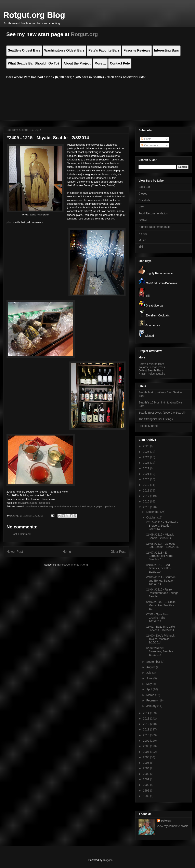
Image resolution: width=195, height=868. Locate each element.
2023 (147, 463)
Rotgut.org (84, 34)
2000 (147, 785)
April (149, 689)
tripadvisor (109, 506)
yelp (98, 506)
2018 (147, 490)
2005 (147, 763)
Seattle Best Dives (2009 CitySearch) (162, 413)
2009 (147, 741)
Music (142, 240)
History (143, 233)
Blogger (107, 860)
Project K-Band (148, 426)
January (152, 706)
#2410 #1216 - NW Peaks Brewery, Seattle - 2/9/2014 (162, 526)
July (149, 673)
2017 (147, 496)
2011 (147, 729)
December (153, 512)
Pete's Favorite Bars (151, 364)
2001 (147, 779)
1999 (147, 791)
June (150, 678)
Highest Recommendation (155, 227)
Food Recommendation (153, 213)
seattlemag (47, 506)
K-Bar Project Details (152, 374)
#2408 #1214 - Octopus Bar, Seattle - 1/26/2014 (162, 545)
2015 (147, 507)
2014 (147, 713)
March (151, 695)
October (152, 517)
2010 (147, 735)
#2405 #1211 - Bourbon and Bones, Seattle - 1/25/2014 (161, 581)
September (154, 662)
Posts (146, 139)
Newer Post (15, 552)
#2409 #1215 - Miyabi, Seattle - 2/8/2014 (160, 536)
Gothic (143, 220)
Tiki (141, 247)
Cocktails (144, 200)
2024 (147, 457)
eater (75, 506)
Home (67, 552)
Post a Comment (21, 534)
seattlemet (31, 506)
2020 (147, 479)
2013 (147, 718)
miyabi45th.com (28, 503)
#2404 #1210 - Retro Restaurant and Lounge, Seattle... (162, 593)
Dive (141, 207)
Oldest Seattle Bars (151, 370)
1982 (147, 796)
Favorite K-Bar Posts (152, 367)
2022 (147, 468)
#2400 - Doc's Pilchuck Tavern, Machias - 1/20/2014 (160, 639)
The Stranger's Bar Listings (156, 419)
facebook (44, 503)
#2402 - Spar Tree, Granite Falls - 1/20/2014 (158, 618)
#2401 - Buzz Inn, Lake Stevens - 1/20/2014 (160, 628)
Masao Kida (109, 174)
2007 (147, 752)
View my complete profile (173, 826)
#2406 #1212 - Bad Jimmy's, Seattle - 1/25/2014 (158, 568)
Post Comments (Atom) (74, 565)
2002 (147, 774)
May (149, 684)
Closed (143, 194)
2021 (147, 474)
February (152, 700)
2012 (147, 724)
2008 (147, 746)
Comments (149, 145)
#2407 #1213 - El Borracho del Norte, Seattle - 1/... (159, 556)
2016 (147, 501)
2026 (147, 446)
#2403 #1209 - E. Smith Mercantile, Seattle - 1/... (161, 605)
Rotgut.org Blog (34, 15)
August (151, 667)
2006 (147, 757)
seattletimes (62, 506)
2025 (147, 452)
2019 (147, 485)
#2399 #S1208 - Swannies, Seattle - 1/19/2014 (159, 651)
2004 (147, 768)
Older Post (118, 552)
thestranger (87, 506)
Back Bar (144, 187)
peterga (166, 821)
